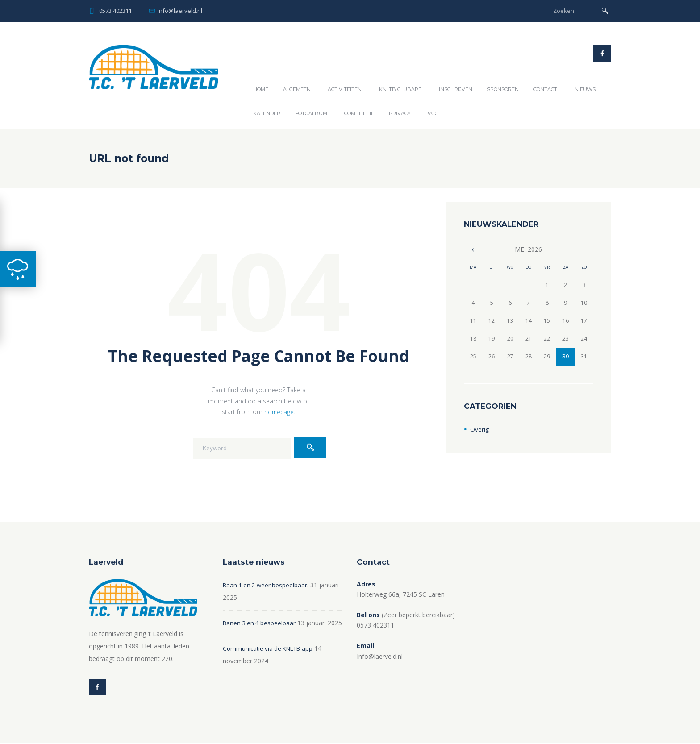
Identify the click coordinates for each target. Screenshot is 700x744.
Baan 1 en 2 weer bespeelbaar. (267, 585)
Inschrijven (456, 89)
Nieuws (585, 89)
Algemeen (297, 89)
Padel (434, 113)
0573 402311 (115, 11)
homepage (279, 412)
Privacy (400, 113)
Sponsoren (503, 89)
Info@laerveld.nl (180, 11)
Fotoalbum (311, 113)
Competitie (359, 113)
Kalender (267, 113)
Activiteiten (345, 89)
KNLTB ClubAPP (400, 89)
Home (261, 89)
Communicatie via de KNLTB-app (271, 661)
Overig (479, 429)
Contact (545, 89)
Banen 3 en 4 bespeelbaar (260, 623)
